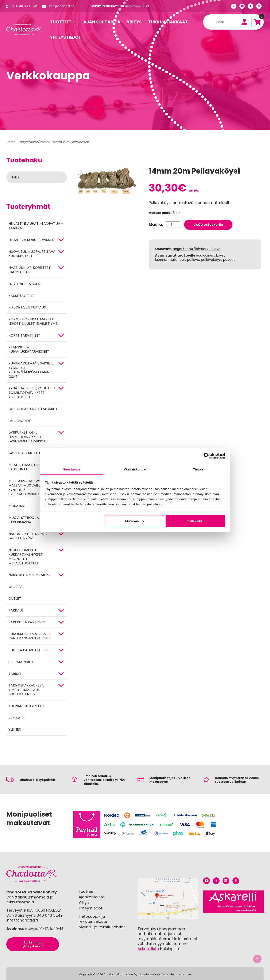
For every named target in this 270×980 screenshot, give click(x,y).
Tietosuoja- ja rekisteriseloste (93, 919)
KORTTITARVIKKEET (24, 335)
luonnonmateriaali (170, 259)
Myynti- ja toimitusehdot (102, 927)
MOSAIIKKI (17, 506)
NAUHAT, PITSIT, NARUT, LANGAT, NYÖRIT (28, 536)
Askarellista (148, 949)
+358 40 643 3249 (24, 6)
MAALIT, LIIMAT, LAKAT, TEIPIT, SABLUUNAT (32, 467)
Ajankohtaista (102, 22)
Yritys (134, 22)
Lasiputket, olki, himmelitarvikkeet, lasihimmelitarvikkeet (28, 437)
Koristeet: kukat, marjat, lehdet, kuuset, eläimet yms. (33, 321)
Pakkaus (16, 610)
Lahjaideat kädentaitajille (33, 409)
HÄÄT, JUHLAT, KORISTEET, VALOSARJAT (30, 270)
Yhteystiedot (66, 37)
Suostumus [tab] (72, 469)
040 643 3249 (50, 915)
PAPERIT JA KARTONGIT (28, 622)
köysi (220, 255)
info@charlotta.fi (62, 6)
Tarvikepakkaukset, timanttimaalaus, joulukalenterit (26, 690)
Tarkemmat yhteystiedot (33, 944)
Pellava (214, 249)
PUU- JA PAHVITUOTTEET (29, 650)
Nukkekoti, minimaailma (30, 575)
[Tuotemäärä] (173, 224)
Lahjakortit (20, 421)
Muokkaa (134, 521)
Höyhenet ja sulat (25, 284)
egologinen (205, 255)
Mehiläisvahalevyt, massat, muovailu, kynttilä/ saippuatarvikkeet (26, 487)
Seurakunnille (21, 662)
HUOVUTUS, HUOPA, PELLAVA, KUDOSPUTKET (32, 254)
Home (11, 142)
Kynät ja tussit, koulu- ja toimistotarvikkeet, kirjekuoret (32, 393)
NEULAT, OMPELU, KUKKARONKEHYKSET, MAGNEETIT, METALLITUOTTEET (26, 557)
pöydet (229, 259)
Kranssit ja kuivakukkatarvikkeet (29, 349)
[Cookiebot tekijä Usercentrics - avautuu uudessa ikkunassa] (207, 456)
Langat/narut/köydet (34, 142)
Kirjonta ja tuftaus (27, 307)
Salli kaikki (195, 521)
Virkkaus (16, 718)
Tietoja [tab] (198, 469)
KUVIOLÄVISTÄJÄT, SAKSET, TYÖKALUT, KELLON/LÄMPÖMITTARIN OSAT (31, 370)
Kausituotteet (22, 296)
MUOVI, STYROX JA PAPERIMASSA (24, 520)
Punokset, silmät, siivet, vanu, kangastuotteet (30, 636)
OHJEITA (16, 587)
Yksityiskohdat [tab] (135, 469)
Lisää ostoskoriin (208, 224)
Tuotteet (63, 22)
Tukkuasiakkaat (168, 22)
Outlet (15, 599)
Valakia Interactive (177, 974)
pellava (193, 259)
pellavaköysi (211, 259)
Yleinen (15, 729)
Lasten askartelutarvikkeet (34, 453)
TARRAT (15, 674)
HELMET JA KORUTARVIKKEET (32, 240)
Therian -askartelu (26, 706)
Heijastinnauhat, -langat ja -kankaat (36, 226)
